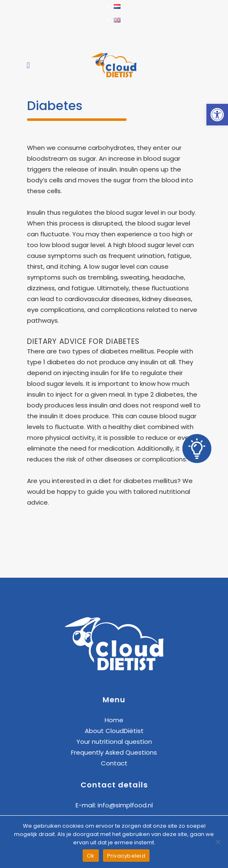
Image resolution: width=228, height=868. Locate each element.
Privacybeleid (126, 856)
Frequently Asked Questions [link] (114, 752)
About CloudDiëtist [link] (114, 731)
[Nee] (218, 842)
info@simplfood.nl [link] (125, 805)
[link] (217, 115)
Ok (91, 856)
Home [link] (114, 720)
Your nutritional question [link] (114, 742)
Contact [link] (114, 763)
